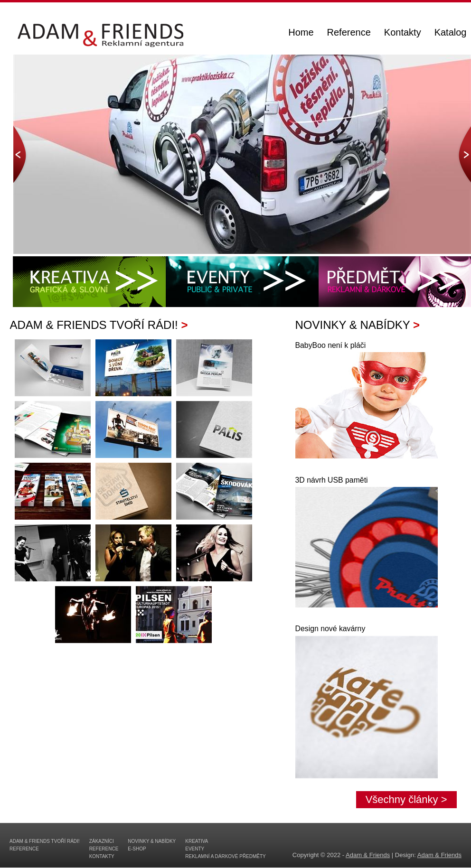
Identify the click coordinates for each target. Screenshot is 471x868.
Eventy (195, 849)
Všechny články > (406, 799)
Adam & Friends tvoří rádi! (45, 841)
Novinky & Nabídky (152, 841)
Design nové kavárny (330, 629)
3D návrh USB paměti (332, 480)
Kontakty (403, 33)
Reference (349, 33)
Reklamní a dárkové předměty (226, 856)
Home (301, 33)
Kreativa (197, 841)
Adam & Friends (368, 855)
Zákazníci (102, 841)
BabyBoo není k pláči (331, 345)
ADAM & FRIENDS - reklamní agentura (96, 42)
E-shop (137, 849)
